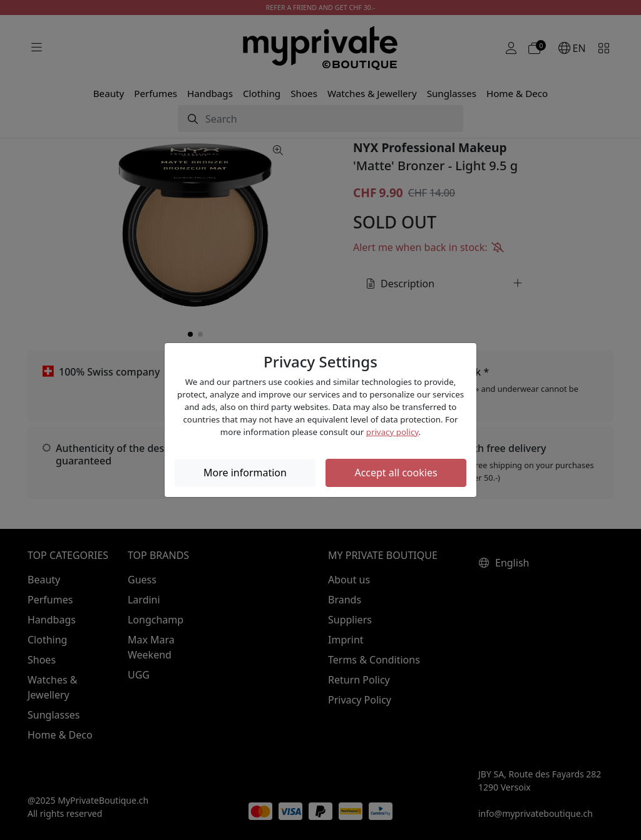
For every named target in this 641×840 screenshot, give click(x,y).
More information (245, 473)
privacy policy (392, 432)
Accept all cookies (396, 473)
